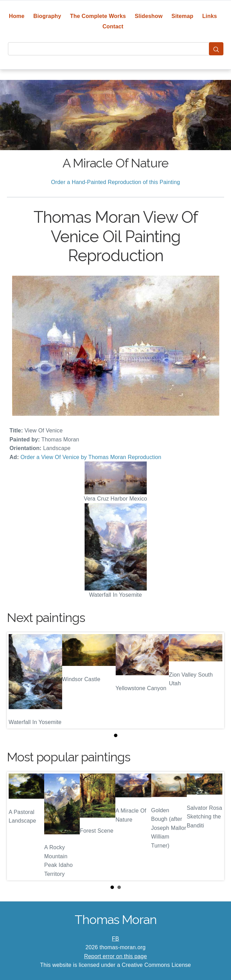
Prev (18, 826)
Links (210, 16)
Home (17, 16)
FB (115, 939)
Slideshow (149, 16)
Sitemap (182, 16)
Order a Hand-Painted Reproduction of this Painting (116, 182)
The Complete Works (98, 16)
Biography (47, 16)
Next (213, 826)
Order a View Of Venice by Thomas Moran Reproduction (91, 457)
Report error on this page (116, 956)
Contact (113, 26)
